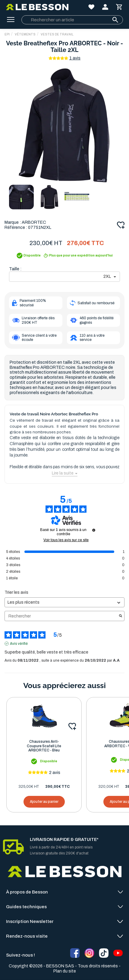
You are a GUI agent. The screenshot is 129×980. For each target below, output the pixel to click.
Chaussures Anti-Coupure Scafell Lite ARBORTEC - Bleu (44, 746)
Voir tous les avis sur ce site (66, 540)
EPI (7, 34)
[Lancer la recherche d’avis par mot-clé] (121, 616)
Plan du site (65, 971)
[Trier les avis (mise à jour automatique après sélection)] (64, 602)
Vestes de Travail (57, 34)
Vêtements (25, 34)
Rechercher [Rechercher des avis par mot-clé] (61, 616)
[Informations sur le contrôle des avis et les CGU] (94, 530)
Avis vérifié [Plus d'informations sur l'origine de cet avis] (19, 644)
